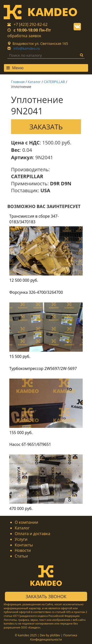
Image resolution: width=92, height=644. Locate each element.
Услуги (21, 539)
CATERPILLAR (54, 82)
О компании (26, 522)
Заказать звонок (46, 596)
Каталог (34, 82)
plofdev (55, 635)
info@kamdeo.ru (27, 48)
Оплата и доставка (33, 534)
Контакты (24, 545)
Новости (23, 550)
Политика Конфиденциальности (54, 637)
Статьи (21, 556)
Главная (18, 82)
